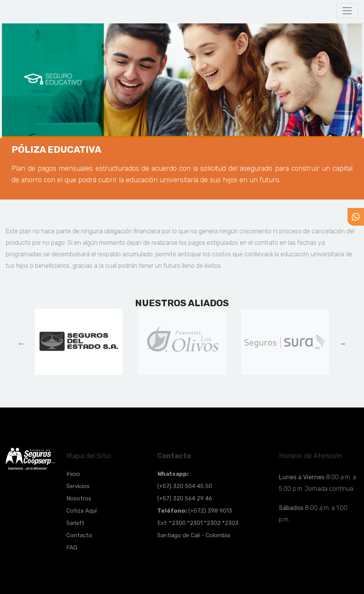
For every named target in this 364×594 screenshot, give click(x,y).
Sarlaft (75, 523)
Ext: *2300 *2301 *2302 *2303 (198, 523)
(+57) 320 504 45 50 (185, 486)
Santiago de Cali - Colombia (194, 535)
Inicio (73, 474)
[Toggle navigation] (347, 11)
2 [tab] (182, 383)
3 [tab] (193, 383)
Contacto (79, 535)
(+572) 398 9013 (195, 511)
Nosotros (79, 498)
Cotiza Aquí (82, 511)
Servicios (78, 486)
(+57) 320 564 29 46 (185, 498)
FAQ (72, 548)
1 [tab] (170, 383)
